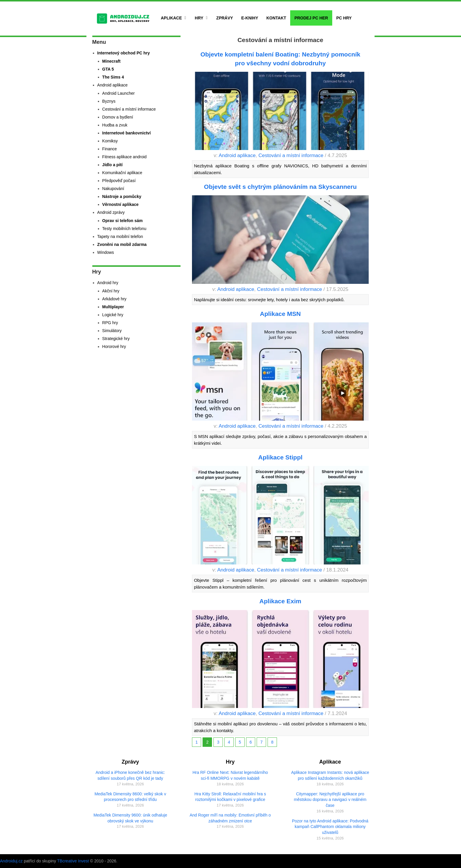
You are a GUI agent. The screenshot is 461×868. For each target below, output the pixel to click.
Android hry (108, 283)
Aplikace (171, 18)
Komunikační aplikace (122, 173)
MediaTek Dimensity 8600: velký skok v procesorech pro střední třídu (130, 797)
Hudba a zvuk (115, 125)
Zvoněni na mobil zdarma (122, 244)
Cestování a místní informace (291, 155)
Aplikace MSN (280, 314)
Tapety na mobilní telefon (120, 236)
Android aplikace (237, 155)
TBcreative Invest (73, 861)
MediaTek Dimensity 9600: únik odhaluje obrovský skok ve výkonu (130, 818)
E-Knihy (250, 18)
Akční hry (111, 291)
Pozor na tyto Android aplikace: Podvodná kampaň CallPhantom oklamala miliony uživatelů (330, 827)
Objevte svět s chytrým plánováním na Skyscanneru (280, 187)
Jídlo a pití (112, 165)
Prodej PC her (311, 18)
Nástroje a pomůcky (122, 196)
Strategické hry (116, 339)
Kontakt (276, 18)
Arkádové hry (114, 299)
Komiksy (110, 141)
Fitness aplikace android (125, 157)
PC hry (344, 18)
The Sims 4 (113, 77)
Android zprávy (111, 212)
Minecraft (111, 61)
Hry (199, 18)
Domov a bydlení (118, 117)
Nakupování (113, 189)
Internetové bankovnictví (127, 133)
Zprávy (225, 18)
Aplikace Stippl (280, 457)
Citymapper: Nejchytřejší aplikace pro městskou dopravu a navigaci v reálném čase (330, 800)
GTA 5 (108, 69)
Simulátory (112, 331)
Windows (106, 252)
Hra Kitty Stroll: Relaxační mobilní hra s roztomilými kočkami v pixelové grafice (230, 797)
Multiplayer (113, 307)
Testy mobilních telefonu (124, 229)
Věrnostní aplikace (121, 204)
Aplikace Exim (280, 601)
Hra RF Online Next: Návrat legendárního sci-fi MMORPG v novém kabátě (230, 775)
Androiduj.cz (11, 861)
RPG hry (110, 323)
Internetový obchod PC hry (124, 53)
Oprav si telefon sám (123, 221)
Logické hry (113, 315)
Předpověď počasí (119, 181)
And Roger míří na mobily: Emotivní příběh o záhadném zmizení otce (230, 818)
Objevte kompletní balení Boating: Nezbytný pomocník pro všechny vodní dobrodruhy (280, 59)
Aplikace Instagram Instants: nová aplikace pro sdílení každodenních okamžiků (330, 775)
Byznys (109, 101)
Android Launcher (119, 93)
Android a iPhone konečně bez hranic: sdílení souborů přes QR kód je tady (130, 775)
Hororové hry (114, 346)
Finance (110, 149)
